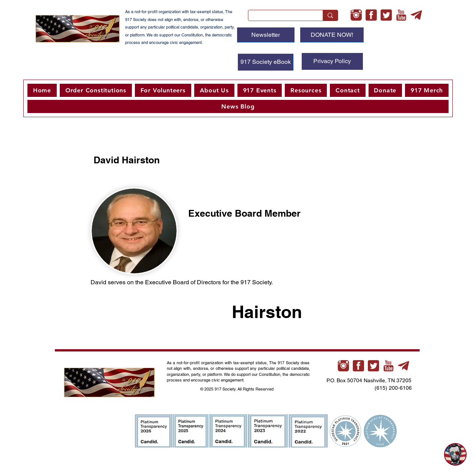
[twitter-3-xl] (386, 15)
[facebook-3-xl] (371, 15)
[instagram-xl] (356, 15)
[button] (163, 90)
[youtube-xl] (401, 15)
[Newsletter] (266, 35)
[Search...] (280, 17)
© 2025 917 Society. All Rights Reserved (237, 389)
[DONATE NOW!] (332, 35)
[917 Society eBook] (266, 62)
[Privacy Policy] (332, 61)
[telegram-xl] (416, 15)
